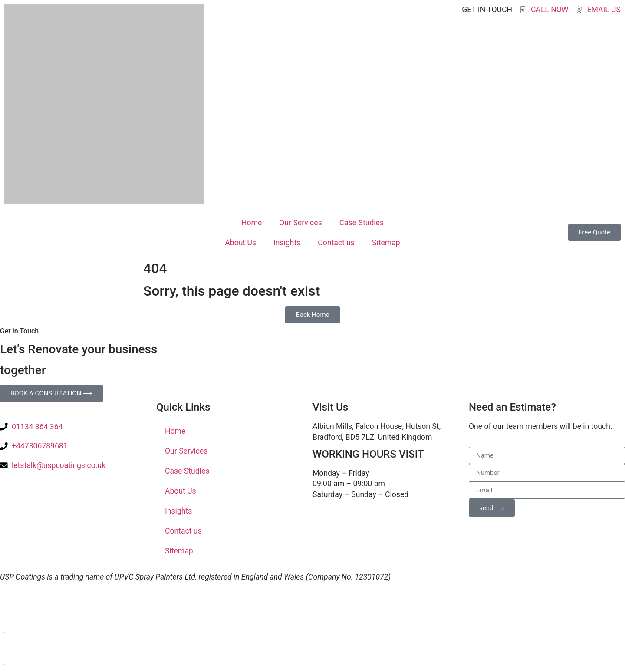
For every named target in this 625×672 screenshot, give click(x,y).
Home (252, 223)
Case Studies (362, 223)
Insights (287, 243)
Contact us (336, 243)
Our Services (300, 223)
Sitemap (386, 243)
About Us (240, 243)
